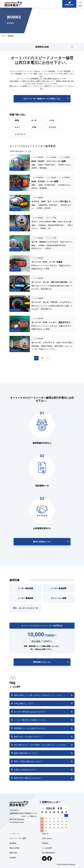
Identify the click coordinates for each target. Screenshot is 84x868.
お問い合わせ (47, 838)
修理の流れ (14, 853)
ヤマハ (17, 127)
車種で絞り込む (17, 115)
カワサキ (52, 127)
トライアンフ (20, 134)
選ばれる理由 (14, 848)
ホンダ (34, 120)
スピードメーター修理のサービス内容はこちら (42, 99)
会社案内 (13, 858)
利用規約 (45, 843)
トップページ (14, 834)
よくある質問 (47, 848)
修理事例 (13, 843)
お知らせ (45, 834)
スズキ (52, 120)
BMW (17, 120)
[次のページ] (48, 358)
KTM (34, 127)
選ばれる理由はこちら (42, 542)
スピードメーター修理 (18, 838)
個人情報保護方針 (49, 853)
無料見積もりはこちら (42, 662)
